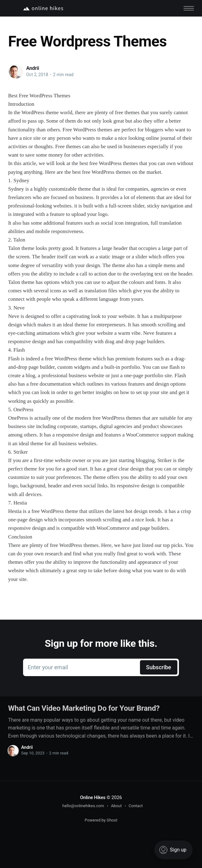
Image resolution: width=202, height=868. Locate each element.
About (116, 806)
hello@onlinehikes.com (83, 806)
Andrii (33, 68)
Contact (136, 806)
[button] (189, 8)
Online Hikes (93, 797)
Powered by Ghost (101, 820)
